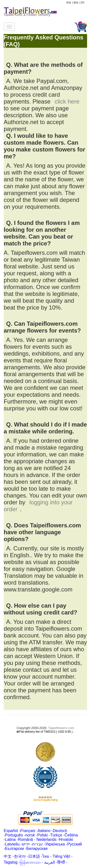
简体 (69, 3)
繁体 (76, 3)
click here (67, 101)
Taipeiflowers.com (61, 728)
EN (83, 3)
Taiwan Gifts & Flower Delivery (27, 15)
